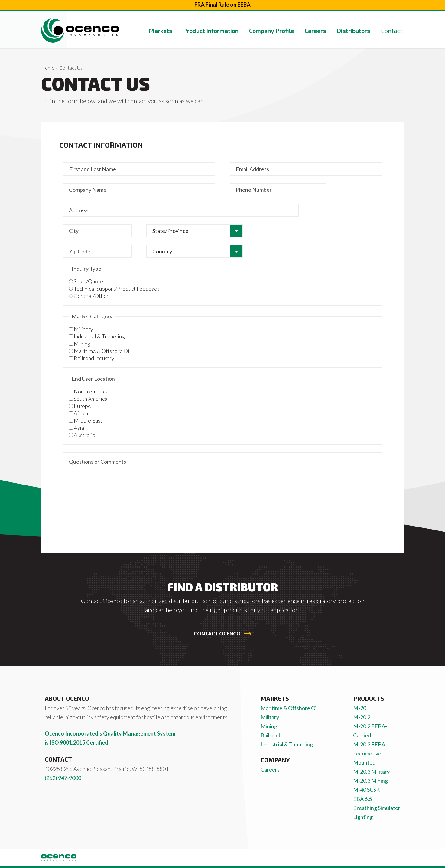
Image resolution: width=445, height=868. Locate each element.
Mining (82, 344)
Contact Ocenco (223, 633)
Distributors (354, 31)
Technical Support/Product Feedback (116, 289)
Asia (79, 428)
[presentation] (109, 523)
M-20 (360, 708)
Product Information (211, 31)
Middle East (88, 420)
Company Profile (272, 31)
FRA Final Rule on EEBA (223, 5)
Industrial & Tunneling (99, 336)
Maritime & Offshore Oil (102, 351)
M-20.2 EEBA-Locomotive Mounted (370, 753)
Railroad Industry (94, 358)
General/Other (91, 296)
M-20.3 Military (371, 772)
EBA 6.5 (362, 799)
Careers (315, 31)
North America (91, 391)
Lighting (363, 817)
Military (83, 329)
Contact (392, 31)
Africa (81, 413)
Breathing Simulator (377, 808)
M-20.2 (362, 717)
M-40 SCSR (366, 790)
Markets (161, 31)
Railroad (270, 735)
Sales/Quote (88, 281)
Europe (82, 406)
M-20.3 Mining (370, 781)
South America (91, 399)
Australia (84, 435)
